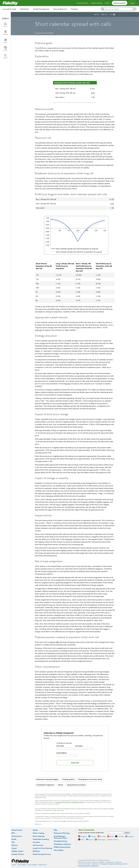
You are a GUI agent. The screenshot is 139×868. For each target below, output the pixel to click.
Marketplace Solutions (62, 844)
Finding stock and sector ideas (90, 779)
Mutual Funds (17, 830)
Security (95, 862)
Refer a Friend (113, 840)
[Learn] (5, 25)
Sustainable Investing (41, 839)
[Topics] (5, 41)
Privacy (89, 862)
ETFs (13, 833)
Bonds (14, 839)
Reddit (112, 836)
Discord (91, 840)
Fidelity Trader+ (17, 851)
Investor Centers (18, 854)
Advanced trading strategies (47, 779)
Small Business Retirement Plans (60, 837)
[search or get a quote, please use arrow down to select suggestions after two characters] (117, 9)
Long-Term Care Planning (42, 848)
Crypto (14, 848)
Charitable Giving (60, 841)
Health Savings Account (42, 854)
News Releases (22, 865)
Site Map (102, 862)
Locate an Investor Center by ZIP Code (91, 833)
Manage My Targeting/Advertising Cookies (114, 864)
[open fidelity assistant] (135, 9)
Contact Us (118, 862)
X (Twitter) (121, 836)
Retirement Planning (62, 833)
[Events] (5, 48)
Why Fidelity (59, 850)
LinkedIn (93, 836)
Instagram (84, 836)
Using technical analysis (76, 785)
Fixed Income (17, 836)
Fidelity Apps (101, 840)
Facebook (131, 836)
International (42, 865)
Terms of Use (82, 862)
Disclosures (95, 864)
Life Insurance (38, 845)
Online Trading (38, 833)
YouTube (103, 836)
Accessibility (110, 862)
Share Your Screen (85, 864)
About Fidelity (33, 865)
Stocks (61, 785)
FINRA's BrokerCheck (62, 847)
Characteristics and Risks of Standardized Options (70, 802)
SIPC (65, 821)
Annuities (36, 842)
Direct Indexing (39, 836)
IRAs (56, 830)
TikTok (83, 840)
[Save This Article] (96, 14)
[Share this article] (104, 14)
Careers (14, 865)
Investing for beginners (45, 785)
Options (14, 845)
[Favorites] (5, 33)
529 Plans (36, 851)
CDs (13, 842)
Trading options (68, 779)
